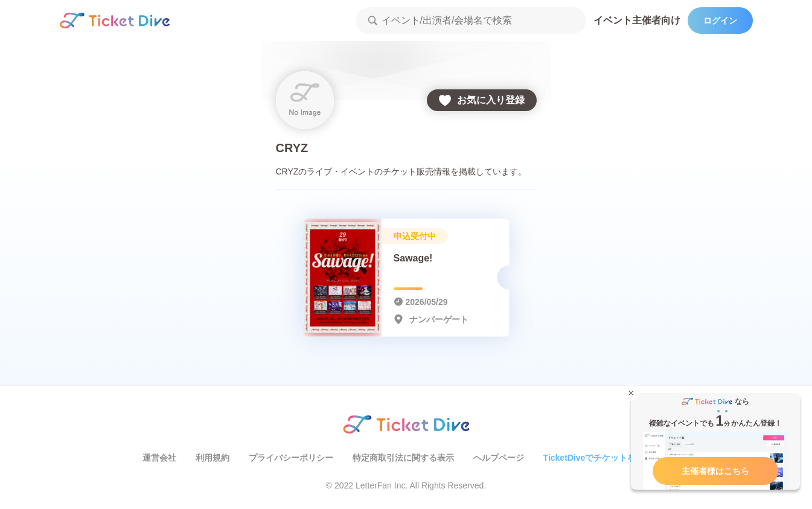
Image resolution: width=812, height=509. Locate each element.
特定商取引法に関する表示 (403, 458)
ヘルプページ (499, 458)
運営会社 (159, 458)
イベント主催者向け (637, 20)
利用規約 (213, 458)
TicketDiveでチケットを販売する (607, 458)
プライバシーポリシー (291, 458)
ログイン (720, 21)
